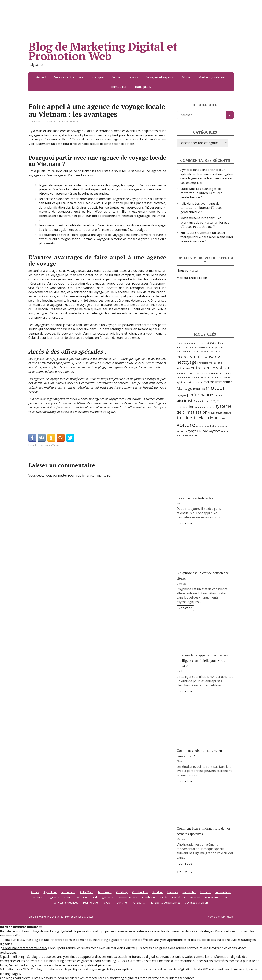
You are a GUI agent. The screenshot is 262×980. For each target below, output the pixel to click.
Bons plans (143, 87)
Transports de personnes (165, 903)
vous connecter (56, 475)
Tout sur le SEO (14, 940)
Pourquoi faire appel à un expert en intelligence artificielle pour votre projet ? (202, 661)
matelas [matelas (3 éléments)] (199, 389)
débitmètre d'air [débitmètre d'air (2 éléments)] (185, 357)
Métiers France (128, 897)
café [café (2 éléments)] (191, 347)
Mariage (82, 897)
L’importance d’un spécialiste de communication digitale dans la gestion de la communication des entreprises (207, 176)
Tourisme (50, 121)
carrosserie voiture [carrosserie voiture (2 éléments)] (203, 347)
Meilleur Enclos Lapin (192, 278)
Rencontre (211, 897)
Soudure (158, 892)
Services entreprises (69, 77)
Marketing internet (212, 77)
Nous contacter (188, 270)
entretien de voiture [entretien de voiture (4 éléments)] (211, 368)
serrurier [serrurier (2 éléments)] (210, 407)
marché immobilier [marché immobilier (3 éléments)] (218, 382)
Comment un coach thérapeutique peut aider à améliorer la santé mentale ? (207, 237)
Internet (37, 897)
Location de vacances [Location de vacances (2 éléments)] (199, 378)
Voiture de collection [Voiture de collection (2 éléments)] (207, 426)
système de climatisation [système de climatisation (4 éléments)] (204, 409)
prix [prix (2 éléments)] (208, 401)
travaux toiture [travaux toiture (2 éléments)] (224, 413)
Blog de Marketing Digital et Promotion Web (103, 51)
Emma (185, 233)
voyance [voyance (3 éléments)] (215, 431)
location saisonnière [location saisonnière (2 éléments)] (220, 378)
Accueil (41, 77)
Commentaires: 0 (68, 121)
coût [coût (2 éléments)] (220, 352)
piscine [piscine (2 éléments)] (218, 395)
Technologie (90, 903)
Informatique (223, 892)
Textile (106, 903)
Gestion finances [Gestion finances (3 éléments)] (207, 373)
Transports (138, 903)
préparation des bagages (86, 283)
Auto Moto (87, 892)
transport (35, 317)
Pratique (98, 77)
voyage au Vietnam (51, 445)
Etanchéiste (149, 897)
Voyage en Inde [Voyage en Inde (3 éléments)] (197, 431)
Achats (35, 892)
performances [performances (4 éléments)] (201, 394)
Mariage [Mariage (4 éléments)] (184, 388)
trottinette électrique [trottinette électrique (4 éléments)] (197, 418)
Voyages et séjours (160, 77)
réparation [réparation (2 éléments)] (199, 407)
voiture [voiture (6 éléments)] (186, 425)
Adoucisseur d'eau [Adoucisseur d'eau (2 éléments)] (186, 343)
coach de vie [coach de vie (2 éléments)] (210, 352)
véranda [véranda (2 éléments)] (193, 435)
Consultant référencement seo (24, 948)
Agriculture (50, 892)
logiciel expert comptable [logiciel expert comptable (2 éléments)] (190, 382)
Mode (186, 77)
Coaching (122, 892)
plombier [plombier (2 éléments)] (200, 401)
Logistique (53, 897)
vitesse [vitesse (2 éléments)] (222, 419)
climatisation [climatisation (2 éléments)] (197, 352)
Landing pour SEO (16, 969)
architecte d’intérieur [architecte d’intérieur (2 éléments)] (206, 343)
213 (187, 872)
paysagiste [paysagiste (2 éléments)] (181, 395)
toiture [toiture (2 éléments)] (212, 413)
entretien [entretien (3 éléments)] (183, 368)
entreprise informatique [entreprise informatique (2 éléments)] (210, 363)
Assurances (68, 892)
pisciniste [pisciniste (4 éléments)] (186, 400)
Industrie (206, 892)
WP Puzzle (227, 917)
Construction (140, 892)
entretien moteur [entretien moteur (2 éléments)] (186, 373)
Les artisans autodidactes (195, 498)
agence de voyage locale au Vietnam (140, 199)
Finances (173, 892)
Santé (116, 77)
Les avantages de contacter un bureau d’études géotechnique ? (201, 193)
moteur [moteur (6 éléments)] (215, 388)
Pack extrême (131, 961)
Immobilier (119, 87)
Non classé (179, 897)
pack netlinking (14, 957)
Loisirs (133, 77)
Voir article (185, 523)
